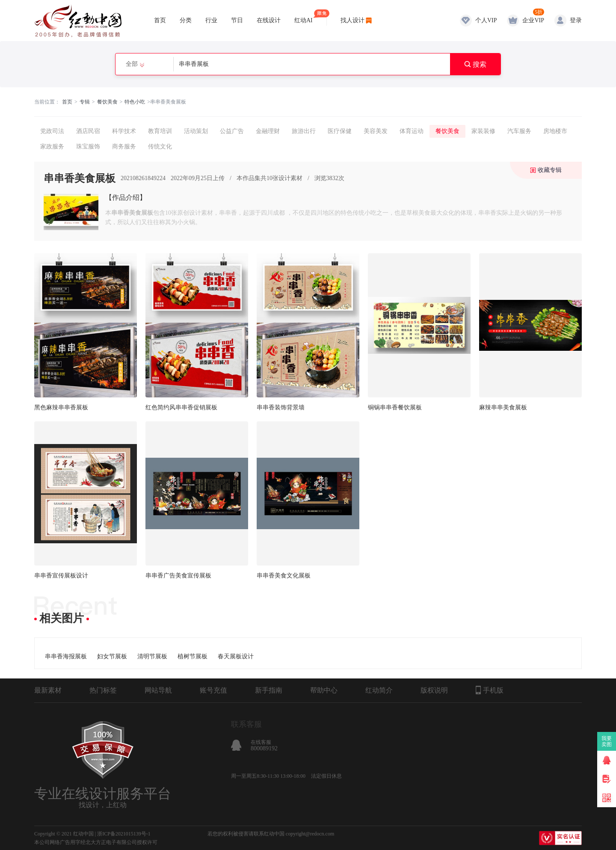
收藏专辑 (550, 170)
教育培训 (160, 131)
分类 (186, 20)
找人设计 (352, 20)
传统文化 (160, 147)
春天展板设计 (236, 656)
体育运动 (412, 131)
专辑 (85, 102)
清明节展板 (152, 656)
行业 (211, 20)
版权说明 (434, 690)
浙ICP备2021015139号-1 (124, 834)
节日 (237, 20)
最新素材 (48, 690)
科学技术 (124, 131)
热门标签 (103, 690)
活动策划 (196, 131)
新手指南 (269, 690)
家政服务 (52, 147)
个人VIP (486, 20)
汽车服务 (519, 131)
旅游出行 (304, 131)
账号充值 (213, 690)
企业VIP (533, 20)
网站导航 (158, 690)
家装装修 (483, 131)
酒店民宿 (88, 131)
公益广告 (232, 131)
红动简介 (379, 690)
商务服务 (124, 147)
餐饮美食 (107, 102)
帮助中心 (324, 690)
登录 (576, 20)
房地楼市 (555, 131)
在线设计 (269, 20)
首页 (160, 20)
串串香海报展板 (66, 656)
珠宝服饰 (88, 147)
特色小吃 (135, 102)
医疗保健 (340, 131)
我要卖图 (607, 741)
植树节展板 (192, 656)
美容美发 (376, 131)
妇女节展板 (112, 656)
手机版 (490, 690)
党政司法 (52, 131)
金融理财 (268, 131)
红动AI (304, 16)
